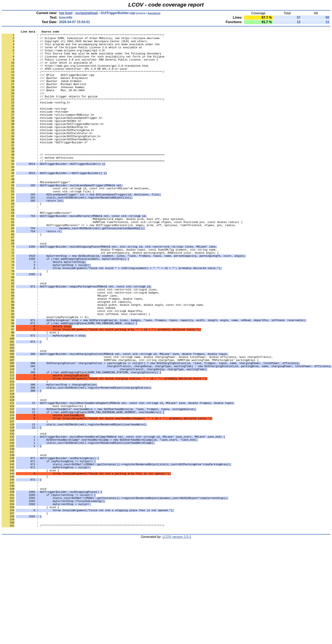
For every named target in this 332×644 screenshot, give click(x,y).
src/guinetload (86, 13)
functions (154, 13)
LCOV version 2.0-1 (177, 637)
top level (66, 13)
